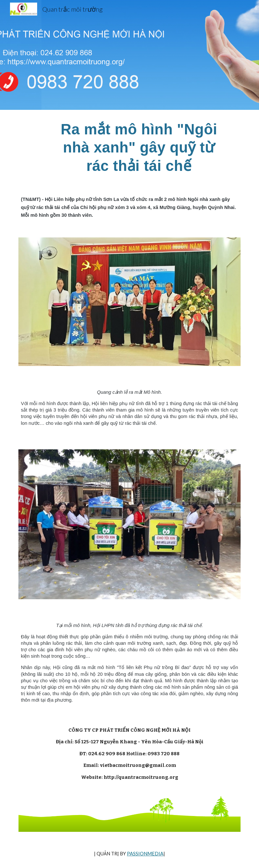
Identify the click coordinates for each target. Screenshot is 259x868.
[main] (139, 147)
